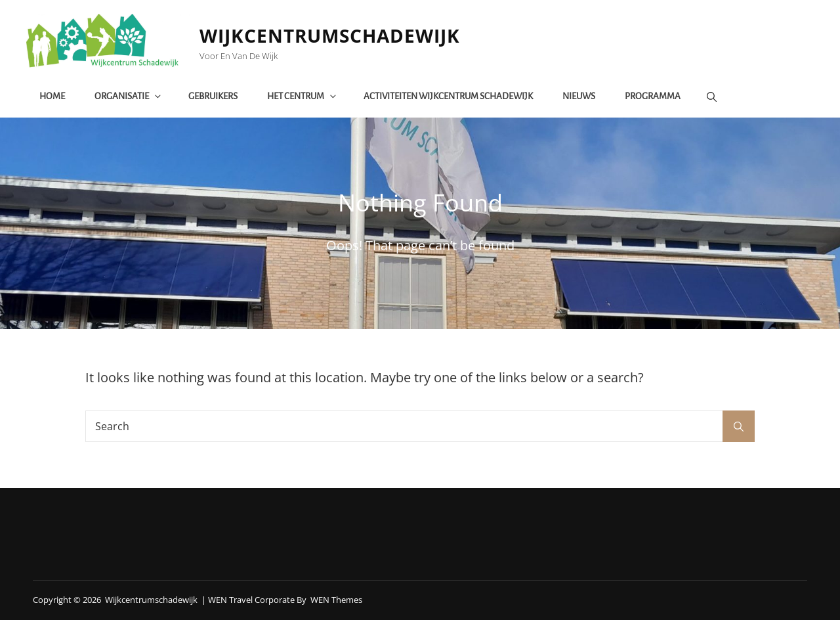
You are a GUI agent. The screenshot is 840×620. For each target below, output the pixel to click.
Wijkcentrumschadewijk (330, 35)
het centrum (303, 96)
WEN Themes (336, 600)
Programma (653, 96)
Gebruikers (213, 96)
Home (52, 96)
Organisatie (129, 96)
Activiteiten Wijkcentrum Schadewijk (448, 96)
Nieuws (579, 96)
